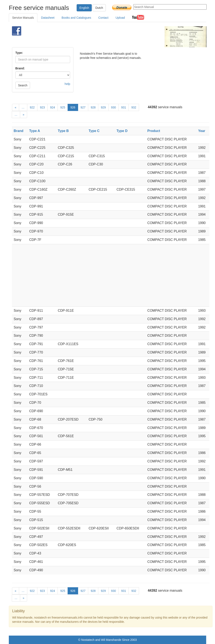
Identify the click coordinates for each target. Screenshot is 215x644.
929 (103, 107)
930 (113, 107)
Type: (19, 53)
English (84, 8)
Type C (94, 131)
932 (134, 107)
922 (32, 107)
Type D (122, 131)
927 (83, 107)
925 (63, 107)
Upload (120, 18)
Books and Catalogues (76, 18)
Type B (63, 131)
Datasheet (48, 18)
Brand (18, 131)
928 (93, 107)
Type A (35, 131)
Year (202, 131)
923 (42, 107)
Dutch (99, 8)
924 (53, 107)
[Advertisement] (102, 37)
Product (154, 131)
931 (124, 107)
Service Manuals (23, 18)
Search (23, 85)
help (67, 84)
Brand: (20, 68)
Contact (103, 18)
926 (73, 107)
